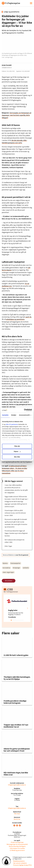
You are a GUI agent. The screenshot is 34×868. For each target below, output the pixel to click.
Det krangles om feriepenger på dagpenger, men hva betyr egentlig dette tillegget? (17, 115)
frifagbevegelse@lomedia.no (17, 785)
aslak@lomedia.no (7, 68)
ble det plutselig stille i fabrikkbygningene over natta (14, 142)
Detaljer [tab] (14, 415)
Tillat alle (17, 446)
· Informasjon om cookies (17, 848)
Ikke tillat (17, 457)
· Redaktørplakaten (19, 861)
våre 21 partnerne (12, 424)
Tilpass (17, 451)
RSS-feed (17, 814)
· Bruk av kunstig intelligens (17, 846)
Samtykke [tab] (5, 415)
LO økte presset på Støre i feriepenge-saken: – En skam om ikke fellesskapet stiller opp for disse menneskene (14, 470)
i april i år (28, 317)
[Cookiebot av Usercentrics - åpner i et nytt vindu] (24, 410)
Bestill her (17, 819)
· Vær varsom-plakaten (20, 863)
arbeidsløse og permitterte (15, 319)
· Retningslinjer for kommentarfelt (17, 844)
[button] (27, 608)
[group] (17, 608)
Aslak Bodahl (7, 65)
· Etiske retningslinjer (17, 842)
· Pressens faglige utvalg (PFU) (22, 865)
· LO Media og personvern (17, 850)
